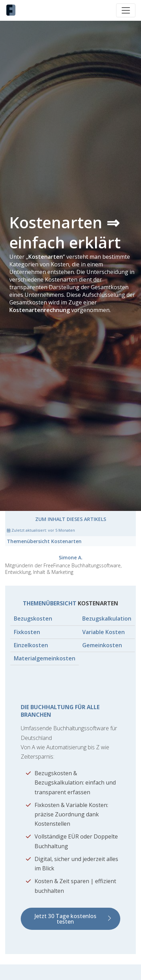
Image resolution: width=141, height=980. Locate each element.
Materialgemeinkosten (45, 658)
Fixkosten (27, 632)
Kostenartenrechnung (40, 310)
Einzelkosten (31, 645)
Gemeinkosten (102, 645)
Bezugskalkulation (107, 619)
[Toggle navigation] (126, 10)
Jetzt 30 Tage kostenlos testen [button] (65, 919)
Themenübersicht (44, 541)
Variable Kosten (104, 632)
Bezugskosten (33, 619)
